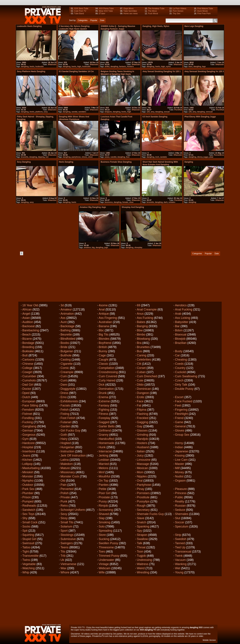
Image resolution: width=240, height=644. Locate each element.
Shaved (104, 514)
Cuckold (180, 372)
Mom (140, 472)
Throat (141, 547)
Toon (140, 552)
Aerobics (181, 305)
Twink (179, 556)
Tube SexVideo (130, 11)
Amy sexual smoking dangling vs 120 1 (161, 71)
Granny (104, 435)
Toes (102, 552)
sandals (163, 157)
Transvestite (30, 556)
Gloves (180, 431)
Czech (179, 380)
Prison (27, 497)
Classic (103, 364)
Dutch (26, 397)
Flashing (142, 414)
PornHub (178, 110)
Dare (64, 385)
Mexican (142, 468)
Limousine (144, 460)
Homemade (106, 443)
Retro (64, 506)
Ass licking (183, 318)
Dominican (144, 389)
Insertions (29, 451)
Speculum (182, 526)
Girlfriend (105, 431)
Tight (26, 552)
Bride (64, 347)
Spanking (143, 526)
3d (62, 305)
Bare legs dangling (194, 26)
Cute (140, 380)
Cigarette (67, 364)
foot (128, 157)
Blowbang (143, 339)
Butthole (66, 355)
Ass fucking (145, 318)
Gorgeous (29, 435)
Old (63, 481)
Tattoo (26, 547)
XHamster (52, 64)
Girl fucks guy (70, 431)
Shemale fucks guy (150, 514)
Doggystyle (68, 389)
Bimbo (141, 335)
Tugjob (141, 556)
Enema (103, 397)
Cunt (64, 380)
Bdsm (179, 330)
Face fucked (184, 401)
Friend (179, 418)
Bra (139, 343)
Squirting (28, 535)
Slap (102, 518)
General (180, 426)
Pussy (103, 501)
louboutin (39, 66)
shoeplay (138, 247)
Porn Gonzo (178, 11)
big (93, 247)
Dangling (189, 162)
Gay (140, 426)
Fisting (65, 414)
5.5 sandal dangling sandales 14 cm (76, 71)
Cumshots (29, 380)
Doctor (27, 389)
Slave (141, 518)
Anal (102, 309)
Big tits (104, 335)
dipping (41, 157)
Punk (64, 501)
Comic (65, 368)
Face (140, 401)
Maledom (67, 464)
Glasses (142, 431)
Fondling (28, 418)
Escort (179, 397)
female (125, 202)
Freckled (143, 418)
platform (39, 112)
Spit (25, 531)
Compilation (107, 368)
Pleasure (181, 489)
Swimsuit (28, 543)
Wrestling (143, 572)
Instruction (67, 451)
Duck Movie (203, 11)
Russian (180, 506)
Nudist (179, 476)
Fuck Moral (153, 14)
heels (32, 66)
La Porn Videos (179, 9)
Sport (64, 531)
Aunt (64, 322)
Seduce (180, 510)
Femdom (28, 410)
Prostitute (143, 497)
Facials (65, 405)
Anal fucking (184, 309)
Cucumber (29, 376)
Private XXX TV (78, 627)
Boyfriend (105, 343)
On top (103, 481)
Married (104, 464)
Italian (141, 451)
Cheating (181, 360)
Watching (28, 568)
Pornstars (143, 493)
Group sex (182, 435)
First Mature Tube (205, 9)
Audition (28, 322)
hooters (130, 66)
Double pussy (184, 389)
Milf (177, 468)
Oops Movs (128, 9)
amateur (87, 247)
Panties (104, 485)
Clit (139, 364)
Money (179, 472)
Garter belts (107, 426)
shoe (131, 202)
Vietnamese (68, 564)
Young (179, 572)
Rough (141, 506)
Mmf (102, 472)
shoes (84, 157)
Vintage (104, 564)
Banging (142, 326)
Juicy (140, 456)
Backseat (28, 326)
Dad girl (28, 385)
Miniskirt (28, 472)
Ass (63, 318)
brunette (25, 157)
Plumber (28, 493)
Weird (141, 568)
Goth (64, 435)
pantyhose (76, 157)
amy (152, 112)
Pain (63, 485)
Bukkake (28, 351)
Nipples (142, 476)
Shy (25, 518)
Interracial (105, 451)
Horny (179, 443)
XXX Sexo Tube (81, 9)
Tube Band (79, 14)
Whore (65, 572)
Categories (83, 20)
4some (103, 305)
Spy (139, 531)
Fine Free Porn (204, 14)
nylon (168, 66)
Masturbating (31, 468)
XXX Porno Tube (106, 9)
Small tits (67, 522)
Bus (139, 351)
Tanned (180, 543)
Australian (105, 322)
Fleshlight (181, 414)
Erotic (141, 397)
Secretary (143, 510)
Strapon (142, 535)
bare (190, 66)
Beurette (66, 335)
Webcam (105, 568)
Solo (102, 526)
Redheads (29, 506)
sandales (82, 112)
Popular (94, 20)
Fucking (28, 422)
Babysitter (182, 322)
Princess (181, 493)
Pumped (28, 501)
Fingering (181, 410)
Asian (26, 318)
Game (179, 422)
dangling (25, 66)
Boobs (65, 343)
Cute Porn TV (80, 11)
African (27, 309)
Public (179, 497)
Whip (26, 572)
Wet (178, 568)
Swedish (181, 539)
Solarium (66, 526)
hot (47, 157)
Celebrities (144, 360)
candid (113, 157)
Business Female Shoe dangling (116, 162)
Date (102, 20)
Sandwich (29, 510)
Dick (102, 385)
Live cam (181, 460)
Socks (26, 526)
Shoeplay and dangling (133, 207)
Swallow (142, 539)
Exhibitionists (69, 401)
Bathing (66, 330)
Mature (65, 468)
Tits (63, 552)
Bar (177, 326)
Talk (139, 543)
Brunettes (143, 347)
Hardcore (28, 443)
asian (107, 157)
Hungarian (67, 447)
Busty (179, 351)
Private (65, 497)
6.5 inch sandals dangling (155, 117)
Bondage (28, 343)
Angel (26, 314)
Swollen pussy (108, 543)
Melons (103, 468)
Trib (63, 556)
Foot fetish (68, 418)
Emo (64, 397)
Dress (64, 393)
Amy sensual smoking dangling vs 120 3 (204, 71)
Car (177, 355)
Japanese (181, 451)
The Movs (152, 11)
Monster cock (70, 476)
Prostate (104, 497)
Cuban (141, 372)
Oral (140, 481)
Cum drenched (147, 376)
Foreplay (104, 418)
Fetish (65, 410)
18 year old (30, 305)
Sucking (104, 539)
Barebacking (31, 330)
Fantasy (104, 405)
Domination (106, 389)
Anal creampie (147, 309)
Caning (142, 355)
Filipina (142, 410)
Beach (27, 335)
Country (180, 368)
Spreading (105, 531)
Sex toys (28, 514)
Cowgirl (27, 372)
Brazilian (181, 343)
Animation (67, 314)
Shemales (182, 514)
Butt (25, 355)
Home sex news (130, 14)
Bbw (140, 330)
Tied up (180, 547)
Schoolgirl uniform (73, 510)
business (109, 202)
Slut (178, 518)
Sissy (64, 518)
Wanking (181, 564)
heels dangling (66, 162)
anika (107, 66)
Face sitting (30, 405)
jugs (106, 247)
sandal (74, 112)
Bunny (103, 351)
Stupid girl (29, 539)
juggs (206, 157)
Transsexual (183, 552)
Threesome (106, 547)
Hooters (142, 443)
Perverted (67, 489)
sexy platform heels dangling (31, 71)
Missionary (68, 472)
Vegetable (29, 564)
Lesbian (104, 460)
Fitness (103, 414)
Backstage (67, 326)
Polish (65, 493)
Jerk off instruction (73, 456)
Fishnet (27, 414)
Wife (102, 572)
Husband (143, 447)
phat (211, 157)
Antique (104, 314)
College (27, 368)
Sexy (64, 514)
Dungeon (143, 393)
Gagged (104, 422)
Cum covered (108, 376)
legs (204, 66)
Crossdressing (108, 372)
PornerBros (219, 155)
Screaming (106, 510)
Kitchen (27, 460)
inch (157, 157)
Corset (141, 368)
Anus (140, 314)
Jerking (103, 456)
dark (166, 202)
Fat (139, 405)
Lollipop (27, 464)
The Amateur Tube (156, 9)
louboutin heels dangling (29, 26)
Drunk (103, 393)
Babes (141, 322)
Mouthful (104, 476)
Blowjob (180, 339)
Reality (180, 501)
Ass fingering (108, 318)
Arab (178, 314)
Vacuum (180, 560)
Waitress (143, 564)
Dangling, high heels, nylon (156, 26)
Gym (25, 439)
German (28, 431)
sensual (209, 112)
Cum (64, 376)
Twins (26, 560)
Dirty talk (181, 385)
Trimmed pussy (109, 556)
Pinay (141, 489)
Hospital (28, 447)
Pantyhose (144, 485)
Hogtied (66, 443)
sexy (46, 112)
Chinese (28, 364)
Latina (65, 460)
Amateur (66, 309)
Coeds (179, 364)
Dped (26, 393)
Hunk (102, 447)
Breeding (28, 347)
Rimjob (103, 506)
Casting (66, 360)
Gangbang (29, 426)
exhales (172, 202)
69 (138, 305)
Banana (104, 326)
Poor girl (105, 493)
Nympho (28, 481)
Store (102, 535)
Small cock (30, 522)
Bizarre (27, 339)
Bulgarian (67, 351)
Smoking (104, 522)
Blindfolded (68, 339)
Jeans (26, 456)
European (29, 401)
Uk (62, 560)
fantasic (123, 66)
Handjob (142, 439)
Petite (102, 489)
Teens (64, 547)
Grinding (142, 435)
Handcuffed (106, 439)
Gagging (142, 422)
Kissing (180, 456)
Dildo (140, 385)
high (79, 66)
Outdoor (28, 485)
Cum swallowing (186, 376)
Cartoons (28, 360)
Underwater (106, 560)
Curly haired (107, 380)
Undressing (144, 560)
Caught (103, 360)
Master (180, 464)
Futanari (66, 422)
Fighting (104, 410)
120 (148, 112)
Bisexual (181, 335)
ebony (200, 157)
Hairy (64, 439)
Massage (143, 464)
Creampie (67, 372)
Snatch (141, 522)
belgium (108, 112)
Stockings (67, 535)
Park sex (28, 489)
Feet (178, 405)
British (103, 347)
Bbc (101, 330)
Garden (65, 426)
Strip (178, 535)
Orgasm (180, 481)
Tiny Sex (176, 14)
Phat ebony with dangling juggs (200, 117)
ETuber (102, 14)
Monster (28, 476)
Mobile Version (209, 640)
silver (90, 157)
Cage (102, 355)
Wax (63, 568)
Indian (179, 447)
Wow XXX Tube (106, 11)
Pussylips (143, 501)
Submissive (68, 539)
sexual (167, 112)
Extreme (104, 401)
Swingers (67, 543)
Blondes (104, 339)
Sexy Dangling (24, 162)
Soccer (180, 522)
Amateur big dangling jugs (93, 207)
